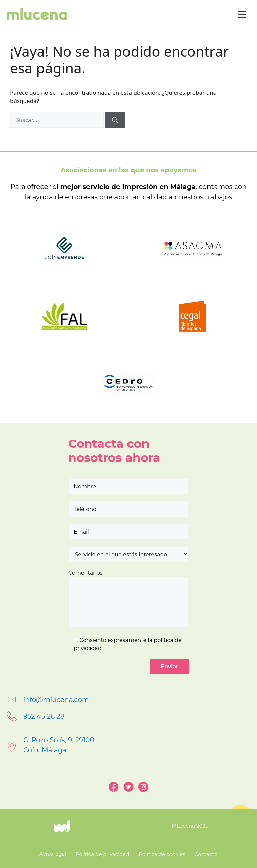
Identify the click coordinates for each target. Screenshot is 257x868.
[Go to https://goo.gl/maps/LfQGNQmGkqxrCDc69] (128, 747)
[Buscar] (115, 120)
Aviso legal (53, 854)
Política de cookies (162, 854)
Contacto (206, 854)
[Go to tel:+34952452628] (128, 716)
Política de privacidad (103, 854)
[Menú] (242, 14)
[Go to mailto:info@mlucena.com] (128, 700)
